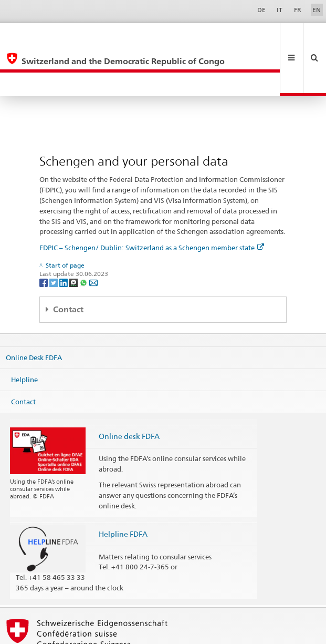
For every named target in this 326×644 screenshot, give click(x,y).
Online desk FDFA (129, 388)
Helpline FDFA (123, 486)
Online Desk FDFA (34, 310)
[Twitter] (54, 234)
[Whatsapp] (84, 234)
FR (298, 10)
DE (261, 10)
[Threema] (74, 234)
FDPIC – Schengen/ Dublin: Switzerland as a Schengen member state (152, 200)
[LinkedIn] (64, 234)
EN (317, 10)
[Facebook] (44, 234)
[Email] (93, 234)
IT (280, 10)
